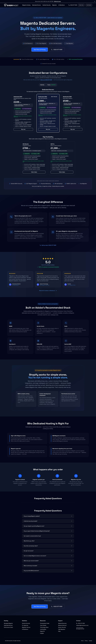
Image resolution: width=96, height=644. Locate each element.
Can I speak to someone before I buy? (48, 536)
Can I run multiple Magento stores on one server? (48, 556)
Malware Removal (62, 625)
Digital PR (42, 631)
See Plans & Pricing (40, 50)
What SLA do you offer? (48, 541)
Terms (82, 641)
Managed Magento (8, 623)
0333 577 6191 (57, 50)
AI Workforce (62, 5)
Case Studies (43, 625)
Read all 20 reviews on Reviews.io (48, 291)
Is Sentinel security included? (48, 521)
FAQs (59, 631)
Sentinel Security (47, 5)
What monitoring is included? (48, 566)
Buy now (23, 129)
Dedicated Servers (36, 5)
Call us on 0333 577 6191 (46, 80)
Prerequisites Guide (45, 623)
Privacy (86, 641)
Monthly (42, 85)
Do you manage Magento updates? (48, 516)
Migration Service (26, 627)
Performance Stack (8, 627)
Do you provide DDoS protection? (48, 571)
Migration (55, 5)
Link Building (43, 629)
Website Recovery (62, 623)
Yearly (51, 85)
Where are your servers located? (48, 561)
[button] (23, 113)
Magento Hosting (26, 5)
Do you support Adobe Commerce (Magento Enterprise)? (48, 531)
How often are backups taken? (48, 546)
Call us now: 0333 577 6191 (48, 245)
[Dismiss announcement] (95, 1)
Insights (42, 633)
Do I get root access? (48, 551)
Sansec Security (62, 627)
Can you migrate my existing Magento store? (48, 526)
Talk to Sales (34, 172)
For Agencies (25, 625)
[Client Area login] (81, 5)
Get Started (89, 5)
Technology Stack (44, 627)
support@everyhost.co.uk (82, 625)
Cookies (90, 641)
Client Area (81, 5)
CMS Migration (62, 629)
